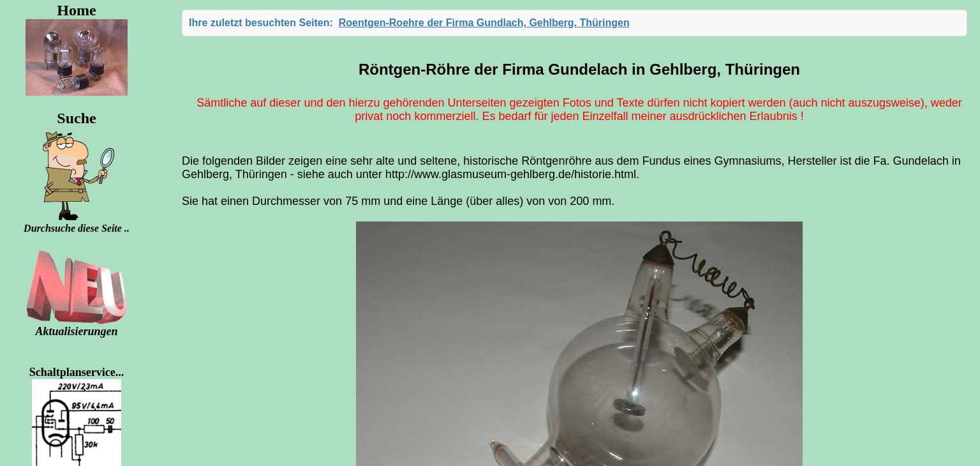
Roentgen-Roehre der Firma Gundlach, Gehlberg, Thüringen (484, 23)
